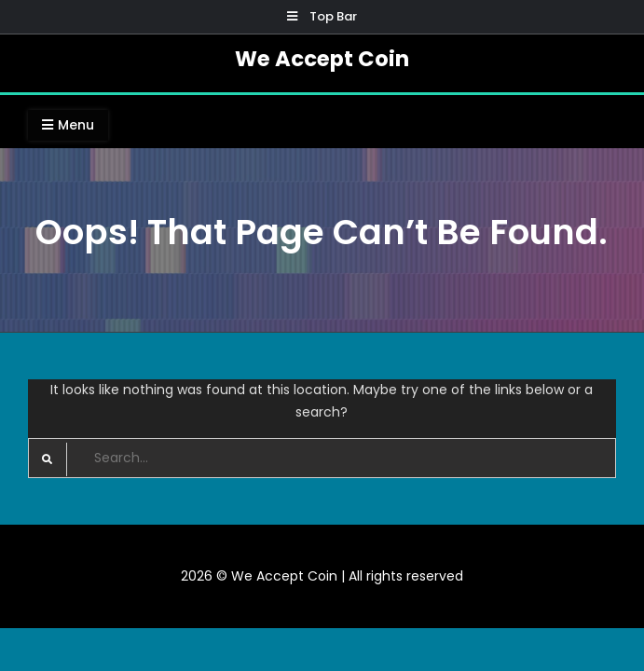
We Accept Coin (322, 59)
